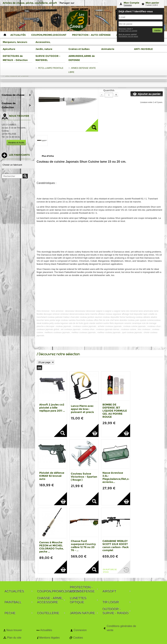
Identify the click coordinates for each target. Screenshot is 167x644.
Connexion (128, 5)
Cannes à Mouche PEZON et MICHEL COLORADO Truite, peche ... (51, 547)
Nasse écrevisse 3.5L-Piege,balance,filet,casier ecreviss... (118, 477)
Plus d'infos (48, 156)
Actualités (46, 630)
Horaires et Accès (16, 143)
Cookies (78, 638)
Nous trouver (14, 630)
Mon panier (152, 3)
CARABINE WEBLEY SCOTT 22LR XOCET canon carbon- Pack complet (116, 546)
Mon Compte (131, 3)
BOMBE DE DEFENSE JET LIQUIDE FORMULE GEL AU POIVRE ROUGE (115, 411)
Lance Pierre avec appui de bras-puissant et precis (82, 409)
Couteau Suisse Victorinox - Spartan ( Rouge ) (84, 477)
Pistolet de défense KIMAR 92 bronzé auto (52, 476)
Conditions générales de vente (121, 628)
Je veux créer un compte (128, 31)
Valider (157, 30)
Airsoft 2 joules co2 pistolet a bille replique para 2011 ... (52, 408)
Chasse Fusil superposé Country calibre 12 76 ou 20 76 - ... (83, 546)
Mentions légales (49, 638)
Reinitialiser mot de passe (128, 36)
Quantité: (109, 90)
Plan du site (14, 638)
